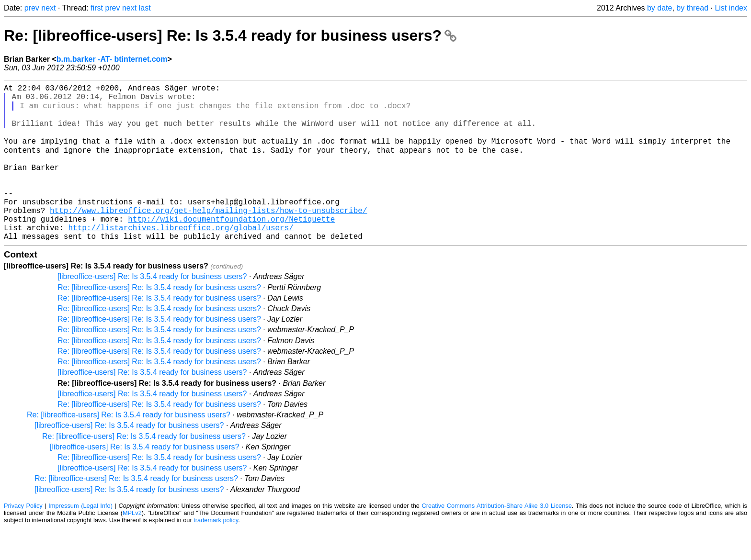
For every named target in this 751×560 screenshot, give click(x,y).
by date (660, 8)
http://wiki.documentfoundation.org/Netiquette (231, 247)
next (48, 8)
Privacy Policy (23, 538)
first (97, 8)
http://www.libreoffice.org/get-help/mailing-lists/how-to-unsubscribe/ (208, 237)
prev (32, 8)
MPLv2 (132, 545)
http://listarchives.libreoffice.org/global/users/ (181, 258)
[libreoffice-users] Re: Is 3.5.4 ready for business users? (152, 309)
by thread (692, 8)
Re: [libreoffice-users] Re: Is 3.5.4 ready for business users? (230, 35)
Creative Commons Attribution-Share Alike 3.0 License (497, 538)
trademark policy (216, 553)
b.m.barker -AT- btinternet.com (112, 59)
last (145, 8)
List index (731, 8)
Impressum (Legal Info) (80, 538)
